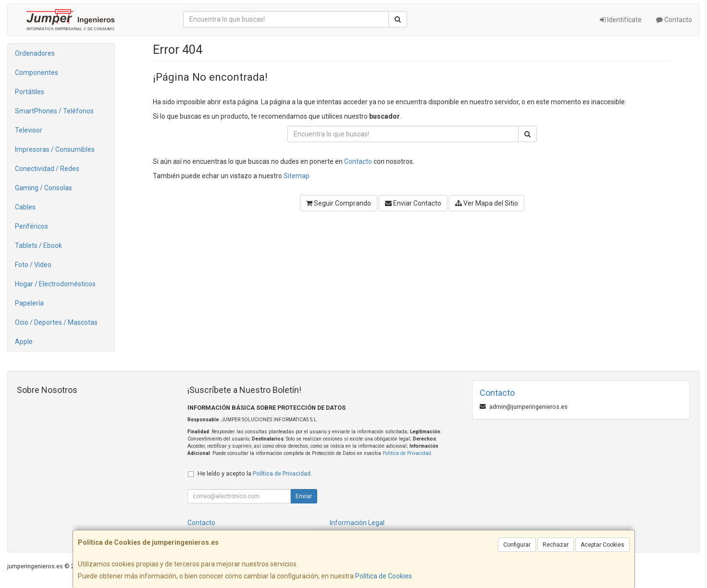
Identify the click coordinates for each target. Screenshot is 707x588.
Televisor (29, 130)
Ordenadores (35, 53)
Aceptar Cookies (602, 545)
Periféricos (31, 226)
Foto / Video (33, 265)
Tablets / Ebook (38, 245)
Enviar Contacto (413, 203)
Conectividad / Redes (47, 169)
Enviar (304, 496)
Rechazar (556, 545)
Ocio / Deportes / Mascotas (56, 322)
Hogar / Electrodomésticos (55, 284)
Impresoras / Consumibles (55, 149)
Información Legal (357, 523)
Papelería (29, 303)
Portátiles (30, 92)
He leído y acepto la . (255, 473)
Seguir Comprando (339, 203)
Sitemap (297, 176)
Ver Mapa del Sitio (487, 203)
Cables (25, 207)
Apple (24, 342)
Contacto (674, 20)
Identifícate (621, 20)
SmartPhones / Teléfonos (54, 111)
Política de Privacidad (407, 453)
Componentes (37, 73)
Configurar (517, 545)
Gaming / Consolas (43, 188)
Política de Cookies (384, 576)
